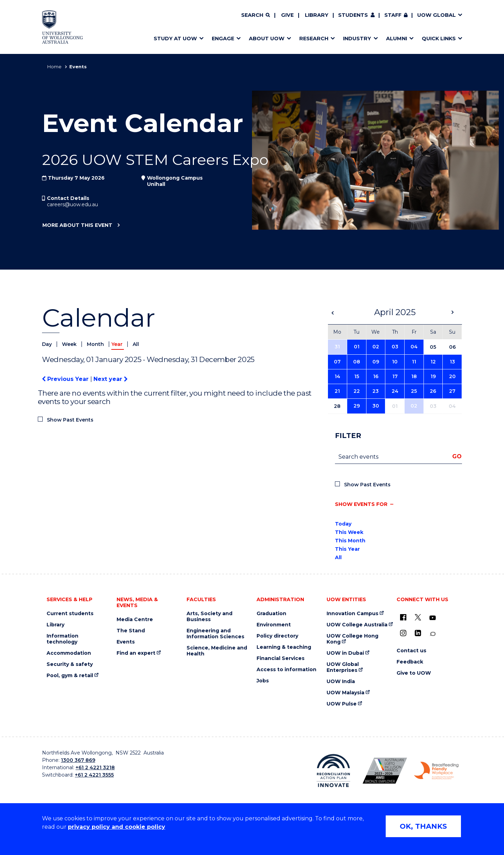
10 (395, 362)
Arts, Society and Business (209, 617)
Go (457, 456)
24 (395, 391)
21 (337, 391)
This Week (349, 532)
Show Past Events (70, 420)
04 (414, 347)
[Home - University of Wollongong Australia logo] (62, 27)
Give (287, 15)
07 (337, 362)
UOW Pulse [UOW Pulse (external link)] (342, 704)
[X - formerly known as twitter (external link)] (418, 617)
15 (357, 376)
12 (433, 362)
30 (376, 406)
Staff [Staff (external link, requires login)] (393, 15)
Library (317, 15)
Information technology (62, 639)
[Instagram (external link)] (403, 633)
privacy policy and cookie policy (117, 827)
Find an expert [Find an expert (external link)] (136, 653)
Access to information (286, 670)
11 (414, 362)
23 (376, 391)
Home (54, 67)
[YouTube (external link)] (433, 618)
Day (48, 344)
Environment (274, 625)
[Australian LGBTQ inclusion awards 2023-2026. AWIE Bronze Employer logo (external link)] (385, 771)
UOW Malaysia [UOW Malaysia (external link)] (345, 693)
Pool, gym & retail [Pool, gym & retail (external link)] (70, 676)
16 (376, 376)
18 (414, 376)
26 (433, 391)
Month (96, 344)
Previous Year (66, 379)
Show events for (361, 504)
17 (395, 376)
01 (357, 347)
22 (357, 391)
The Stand (131, 631)
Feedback (410, 662)
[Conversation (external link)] (433, 634)
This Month (350, 541)
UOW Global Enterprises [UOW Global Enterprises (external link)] (343, 667)
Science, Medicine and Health (217, 651)
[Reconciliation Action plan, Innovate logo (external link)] (333, 771)
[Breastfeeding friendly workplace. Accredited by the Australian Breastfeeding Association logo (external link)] (436, 771)
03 (395, 347)
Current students (70, 614)
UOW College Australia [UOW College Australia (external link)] (357, 625)
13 (452, 362)
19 (433, 376)
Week (70, 344)
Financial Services (281, 658)
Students (353, 15)
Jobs (263, 681)
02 (376, 347)
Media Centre (135, 620)
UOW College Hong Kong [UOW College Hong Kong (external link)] (352, 639)
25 (414, 391)
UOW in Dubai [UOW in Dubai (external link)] (345, 653)
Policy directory (277, 636)
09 (376, 362)
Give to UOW (414, 673)
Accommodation (69, 653)
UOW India (341, 682)
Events (126, 642)
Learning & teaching (284, 647)
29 (357, 406)
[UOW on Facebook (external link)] (403, 617)
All (136, 344)
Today (343, 524)
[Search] (255, 15)
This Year (347, 549)
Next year (110, 379)
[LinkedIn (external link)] (418, 633)
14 (337, 376)
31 (337, 347)
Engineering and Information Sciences (215, 634)
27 (452, 391)
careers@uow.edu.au (72, 204)
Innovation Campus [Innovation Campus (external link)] (352, 614)
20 (452, 376)
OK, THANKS (423, 826)
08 (357, 362)
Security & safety (70, 664)
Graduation (271, 614)
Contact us (411, 651)
